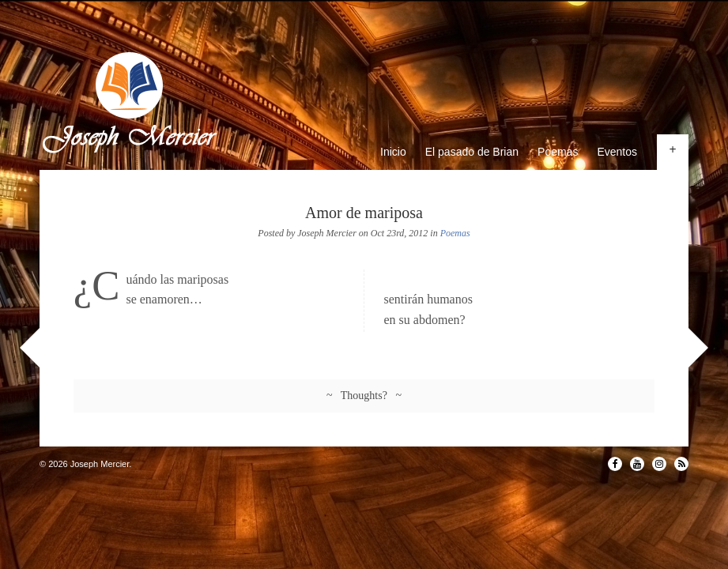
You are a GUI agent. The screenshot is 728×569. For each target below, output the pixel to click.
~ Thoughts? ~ (364, 396)
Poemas (558, 152)
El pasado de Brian (472, 152)
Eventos (617, 152)
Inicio (393, 152)
